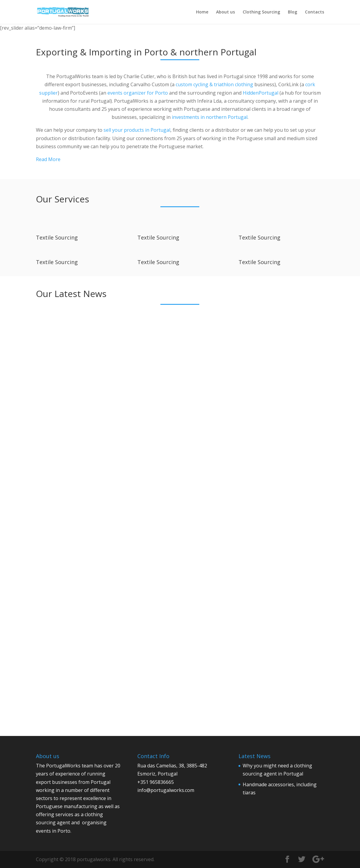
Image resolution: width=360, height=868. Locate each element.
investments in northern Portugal (210, 117)
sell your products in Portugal (137, 130)
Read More (48, 159)
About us (225, 12)
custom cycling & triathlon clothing (214, 84)
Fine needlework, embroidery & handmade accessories (277, 388)
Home (202, 12)
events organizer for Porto (138, 93)
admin (55, 403)
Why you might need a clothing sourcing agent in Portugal (76, 388)
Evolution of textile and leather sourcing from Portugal (72, 582)
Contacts (315, 12)
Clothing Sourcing (261, 12)
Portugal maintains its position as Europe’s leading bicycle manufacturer (180, 585)
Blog (293, 12)
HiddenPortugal (260, 93)
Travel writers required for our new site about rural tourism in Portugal (279, 590)
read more (54, 486)
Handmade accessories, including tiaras (174, 385)
